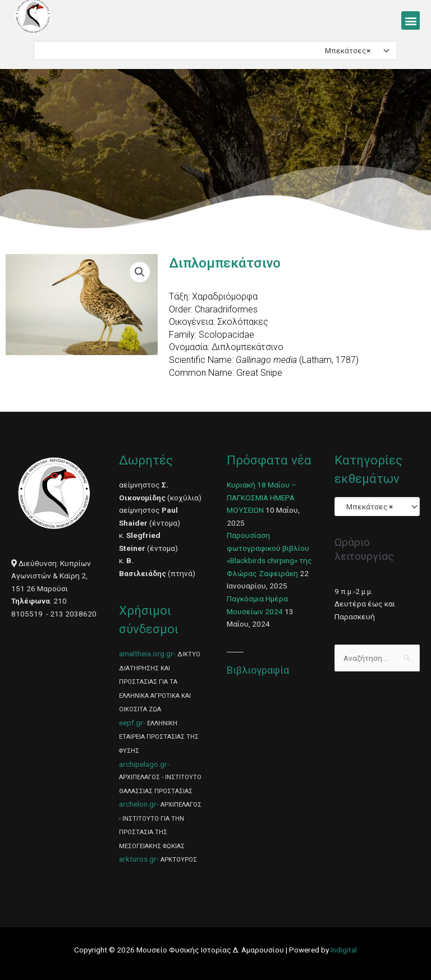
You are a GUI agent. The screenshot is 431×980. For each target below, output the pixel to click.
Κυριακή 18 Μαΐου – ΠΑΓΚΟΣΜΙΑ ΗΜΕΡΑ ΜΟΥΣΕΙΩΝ (262, 497)
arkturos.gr (138, 859)
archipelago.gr (143, 764)
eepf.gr (131, 723)
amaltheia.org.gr (146, 654)
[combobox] (215, 50)
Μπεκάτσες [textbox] (345, 50)
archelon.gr (138, 804)
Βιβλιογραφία (258, 670)
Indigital (344, 950)
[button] (411, 20)
